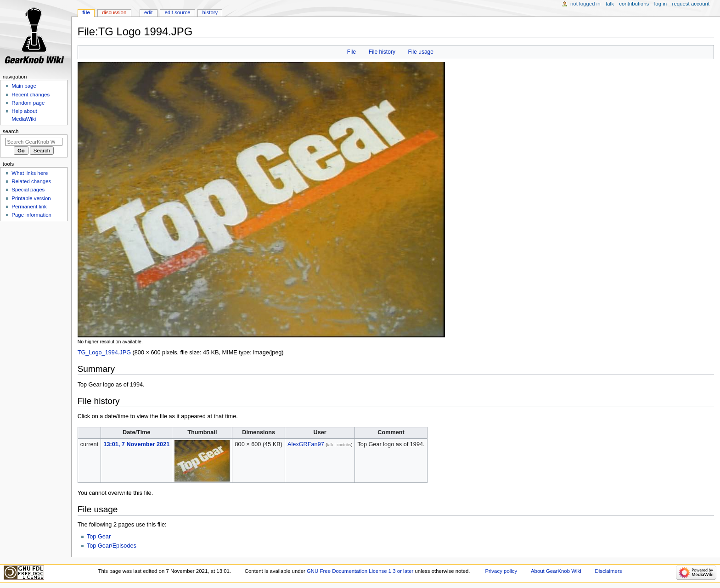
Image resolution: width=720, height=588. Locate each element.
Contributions (634, 4)
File (352, 52)
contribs (344, 445)
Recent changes (31, 95)
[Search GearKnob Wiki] (34, 142)
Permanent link (29, 207)
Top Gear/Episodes (112, 546)
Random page (28, 103)
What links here (30, 173)
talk (330, 445)
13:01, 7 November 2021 (136, 444)
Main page (24, 86)
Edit (148, 12)
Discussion (114, 12)
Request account (691, 4)
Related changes (31, 181)
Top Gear (99, 537)
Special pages (28, 190)
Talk (610, 4)
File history (382, 52)
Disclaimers (608, 571)
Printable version (31, 198)
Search (11, 131)
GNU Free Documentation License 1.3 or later (360, 571)
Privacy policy (501, 571)
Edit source (178, 12)
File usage (421, 52)
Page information (31, 215)
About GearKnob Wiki (556, 571)
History (210, 12)
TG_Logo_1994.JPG (104, 353)
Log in (661, 4)
